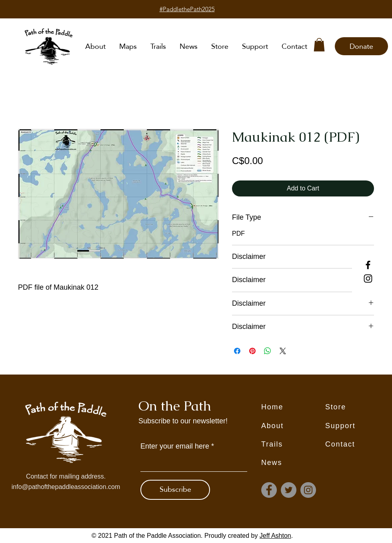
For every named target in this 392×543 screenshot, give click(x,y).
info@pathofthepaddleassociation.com (66, 487)
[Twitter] (289, 490)
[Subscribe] (175, 490)
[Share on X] (283, 351)
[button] (319, 45)
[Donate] (361, 46)
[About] (293, 426)
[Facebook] (368, 265)
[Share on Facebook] (237, 351)
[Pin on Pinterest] (252, 351)
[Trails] (293, 445)
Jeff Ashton (275, 536)
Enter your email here (175, 446)
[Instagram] (368, 279)
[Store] (357, 407)
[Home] (293, 407)
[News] (293, 463)
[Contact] (357, 445)
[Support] (357, 426)
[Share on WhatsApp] (268, 351)
